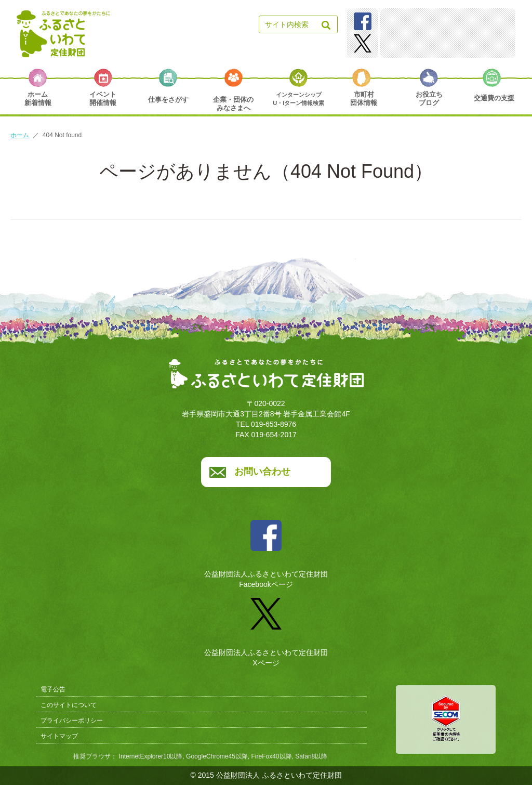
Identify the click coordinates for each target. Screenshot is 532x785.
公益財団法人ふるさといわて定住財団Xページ (266, 629)
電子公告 (53, 689)
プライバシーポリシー (72, 721)
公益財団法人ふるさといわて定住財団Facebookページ (266, 550)
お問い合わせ (262, 472)
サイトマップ (59, 736)
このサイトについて (69, 705)
